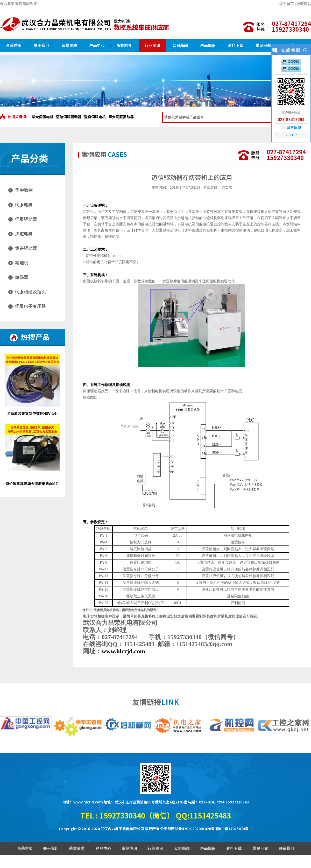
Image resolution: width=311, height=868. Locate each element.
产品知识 (208, 45)
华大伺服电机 (43, 117)
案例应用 (125, 45)
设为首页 (287, 4)
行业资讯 (152, 45)
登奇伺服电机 (95, 117)
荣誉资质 (69, 45)
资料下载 (236, 45)
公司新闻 (180, 45)
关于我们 (41, 45)
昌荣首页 (14, 45)
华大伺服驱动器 (121, 117)
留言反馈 (294, 128)
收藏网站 (304, 4)
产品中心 (97, 45)
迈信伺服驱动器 (69, 117)
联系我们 (286, 848)
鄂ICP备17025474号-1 (234, 829)
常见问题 (263, 45)
